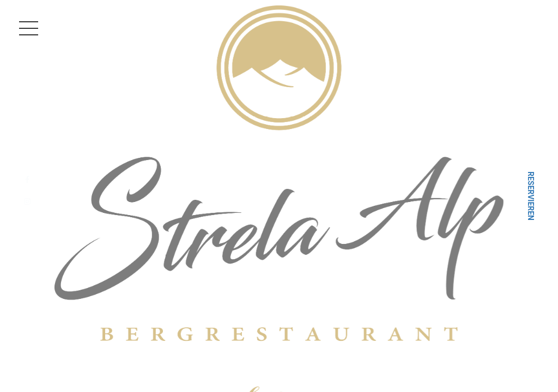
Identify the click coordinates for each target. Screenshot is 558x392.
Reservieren (531, 196)
